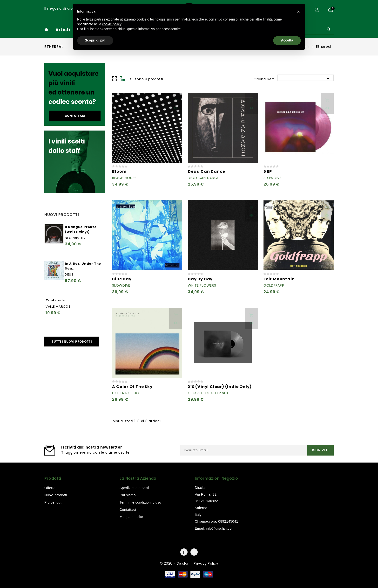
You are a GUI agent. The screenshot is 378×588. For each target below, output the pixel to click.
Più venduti (53, 502)
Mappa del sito (131, 517)
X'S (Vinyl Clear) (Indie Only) (220, 387)
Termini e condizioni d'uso (140, 502)
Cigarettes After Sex (208, 393)
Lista (122, 79)
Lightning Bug (125, 393)
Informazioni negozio (216, 478)
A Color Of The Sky (132, 387)
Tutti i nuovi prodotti (72, 342)
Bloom (119, 171)
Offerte (50, 488)
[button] (298, 12)
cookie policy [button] (112, 24)
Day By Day (200, 279)
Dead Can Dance (206, 171)
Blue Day (122, 279)
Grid (115, 79)
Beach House (124, 178)
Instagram (194, 552)
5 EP (268, 171)
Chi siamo (128, 495)
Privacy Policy (206, 563)
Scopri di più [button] (95, 40)
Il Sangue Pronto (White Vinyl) (81, 229)
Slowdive (273, 178)
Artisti (63, 30)
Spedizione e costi (134, 488)
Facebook (184, 552)
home (46, 29)
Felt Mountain (279, 279)
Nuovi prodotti (56, 495)
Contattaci (128, 510)
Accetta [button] (287, 40)
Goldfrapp (274, 285)
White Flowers (202, 285)
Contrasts (55, 300)
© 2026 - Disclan (175, 563)
